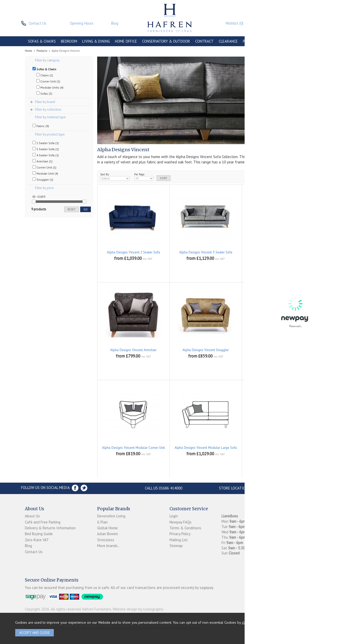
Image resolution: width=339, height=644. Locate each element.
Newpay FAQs (181, 522)
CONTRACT (204, 41)
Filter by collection (48, 109)
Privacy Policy (180, 534)
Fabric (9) (41, 126)
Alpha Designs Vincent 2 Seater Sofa (133, 252)
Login (174, 516)
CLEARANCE (228, 41)
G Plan (102, 522)
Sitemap (176, 546)
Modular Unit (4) (45, 173)
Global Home (107, 528)
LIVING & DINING (96, 41)
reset (72, 209)
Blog (28, 546)
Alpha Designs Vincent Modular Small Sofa (278, 448)
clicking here (252, 622)
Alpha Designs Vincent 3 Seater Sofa (206, 252)
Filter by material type (50, 117)
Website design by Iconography (138, 609)
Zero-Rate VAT (37, 540)
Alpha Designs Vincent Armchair (133, 350)
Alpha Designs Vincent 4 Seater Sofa (278, 252)
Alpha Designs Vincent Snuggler (206, 350)
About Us (32, 516)
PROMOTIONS (254, 41)
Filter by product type (50, 134)
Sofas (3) (44, 93)
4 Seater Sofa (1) (46, 155)
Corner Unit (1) (48, 81)
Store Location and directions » (250, 488)
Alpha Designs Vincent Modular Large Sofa (206, 448)
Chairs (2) (45, 75)
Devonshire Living (111, 516)
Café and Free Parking (43, 522)
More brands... (109, 546)
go (86, 209)
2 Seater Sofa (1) (46, 143)
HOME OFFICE (126, 41)
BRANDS (304, 41)
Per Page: (144, 177)
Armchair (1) (43, 161)
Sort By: (115, 177)
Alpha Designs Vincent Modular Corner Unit (133, 448)
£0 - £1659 (39, 197)
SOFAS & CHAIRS (42, 41)
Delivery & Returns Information (50, 528)
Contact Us (34, 552)
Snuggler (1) (43, 179)
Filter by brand (45, 102)
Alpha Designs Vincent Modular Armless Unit (278, 352)
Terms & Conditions (185, 528)
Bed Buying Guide (39, 534)
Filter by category (47, 60)
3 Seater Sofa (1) (46, 149)
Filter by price (44, 188)
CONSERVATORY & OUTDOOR (166, 41)
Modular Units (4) (50, 87)
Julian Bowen (108, 534)
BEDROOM (69, 41)
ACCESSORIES (282, 41)
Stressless (106, 540)
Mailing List (179, 540)
